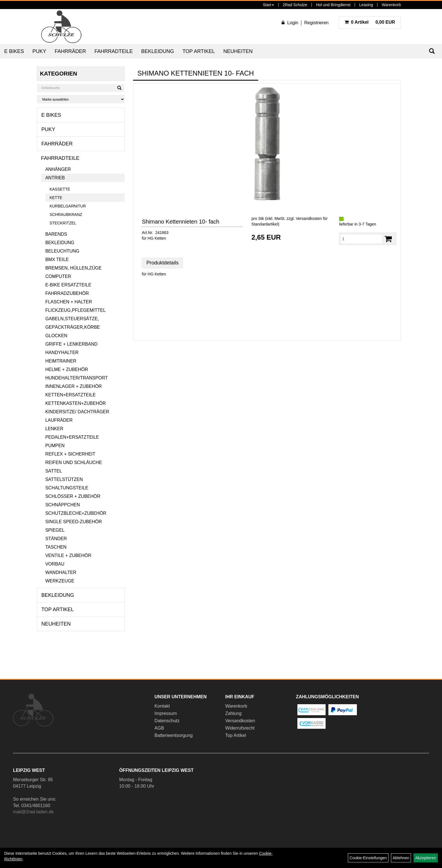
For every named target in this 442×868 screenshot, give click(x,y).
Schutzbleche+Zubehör (76, 513)
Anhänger (58, 169)
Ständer (56, 539)
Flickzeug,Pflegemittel (76, 310)
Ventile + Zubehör (68, 556)
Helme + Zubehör (67, 369)
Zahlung (233, 713)
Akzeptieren (426, 858)
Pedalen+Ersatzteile (72, 437)
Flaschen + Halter (69, 302)
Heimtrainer (61, 361)
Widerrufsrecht (240, 728)
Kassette (60, 189)
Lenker (54, 429)
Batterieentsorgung (174, 735)
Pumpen (55, 446)
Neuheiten (238, 51)
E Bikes (14, 51)
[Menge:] (361, 239)
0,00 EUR (370, 22)
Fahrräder (70, 51)
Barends (56, 234)
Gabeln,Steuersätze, (72, 319)
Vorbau (55, 564)
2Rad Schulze (295, 5)
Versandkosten (240, 721)
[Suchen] (119, 88)
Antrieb (55, 178)
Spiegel (55, 530)
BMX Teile (57, 259)
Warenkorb (391, 5)
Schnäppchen (63, 505)
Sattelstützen (64, 479)
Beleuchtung (62, 251)
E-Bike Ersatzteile (68, 285)
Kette (56, 198)
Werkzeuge (60, 581)
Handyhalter (62, 353)
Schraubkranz (66, 215)
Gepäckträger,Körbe (73, 327)
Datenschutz (167, 721)
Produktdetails (162, 263)
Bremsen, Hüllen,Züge (74, 268)
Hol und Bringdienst (333, 5)
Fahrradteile (114, 51)
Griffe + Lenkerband (71, 344)
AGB (159, 728)
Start (268, 5)
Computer (58, 276)
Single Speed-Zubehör (74, 522)
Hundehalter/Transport (77, 378)
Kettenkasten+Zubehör (76, 403)
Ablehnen (401, 858)
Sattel (54, 471)
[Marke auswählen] (81, 99)
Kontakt (162, 706)
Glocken (56, 336)
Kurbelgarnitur (68, 206)
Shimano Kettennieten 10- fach (181, 222)
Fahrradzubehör (67, 293)
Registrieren (316, 23)
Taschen (56, 547)
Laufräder (59, 420)
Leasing (366, 5)
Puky (39, 51)
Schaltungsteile (67, 488)
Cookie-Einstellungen (368, 858)
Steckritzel (63, 223)
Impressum (166, 713)
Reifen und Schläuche (74, 462)
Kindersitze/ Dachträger (77, 412)
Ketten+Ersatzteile (71, 395)
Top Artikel (199, 51)
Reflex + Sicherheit (70, 454)
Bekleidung (158, 51)
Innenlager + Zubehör (74, 386)
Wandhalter (61, 572)
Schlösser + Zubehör (73, 496)
